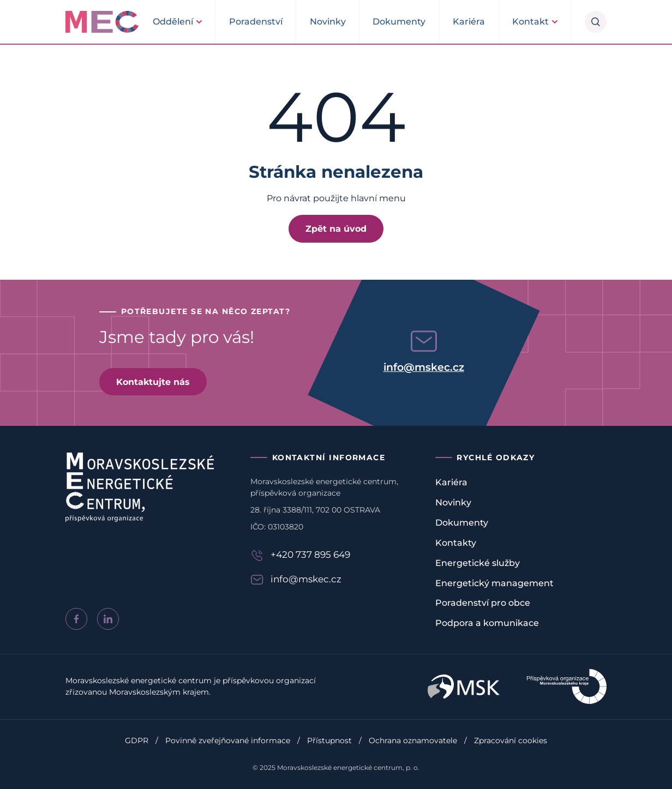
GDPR (137, 740)
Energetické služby (478, 563)
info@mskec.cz (424, 367)
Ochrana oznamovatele (413, 740)
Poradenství (256, 22)
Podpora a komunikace (487, 623)
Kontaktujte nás (153, 382)
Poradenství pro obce (483, 603)
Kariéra (469, 22)
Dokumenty (399, 22)
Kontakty (456, 543)
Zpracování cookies (511, 740)
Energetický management (494, 583)
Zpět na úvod (336, 228)
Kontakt (530, 22)
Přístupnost (329, 740)
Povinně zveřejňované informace (228, 740)
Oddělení (173, 22)
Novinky (328, 22)
